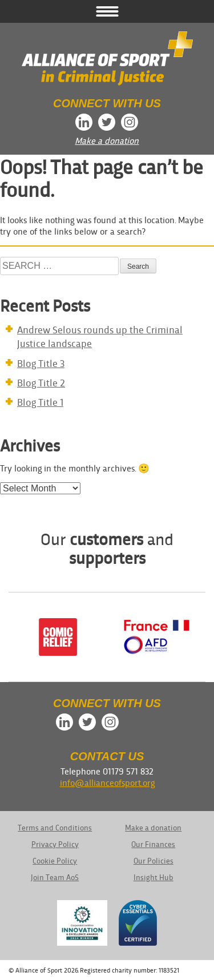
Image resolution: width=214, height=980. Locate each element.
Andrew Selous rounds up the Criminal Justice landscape (100, 336)
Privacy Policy (55, 844)
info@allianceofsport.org (107, 782)
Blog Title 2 (41, 382)
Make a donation (107, 140)
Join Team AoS (55, 877)
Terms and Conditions (55, 827)
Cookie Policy (55, 860)
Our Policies (154, 860)
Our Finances (153, 844)
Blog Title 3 (41, 363)
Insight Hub (154, 877)
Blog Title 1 (40, 402)
